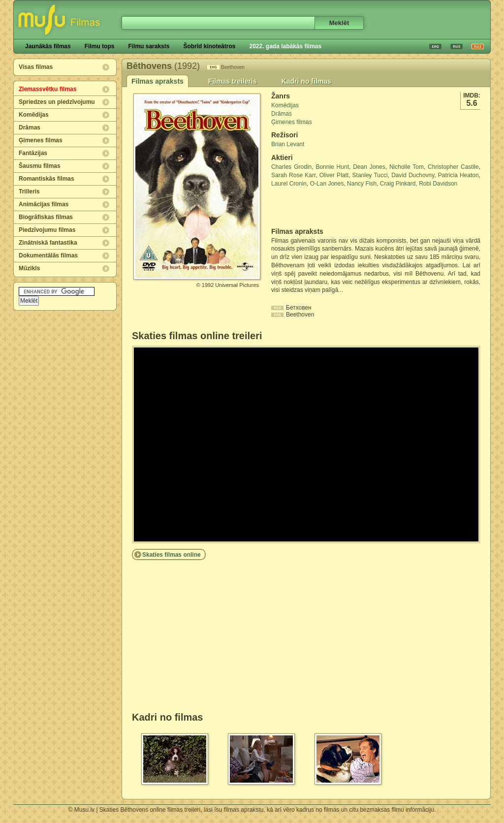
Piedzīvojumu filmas (47, 230)
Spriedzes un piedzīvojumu (57, 102)
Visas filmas (36, 67)
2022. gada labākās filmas (285, 46)
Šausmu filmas (40, 166)
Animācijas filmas (44, 204)
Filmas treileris (233, 81)
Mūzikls (29, 268)
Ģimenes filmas (41, 140)
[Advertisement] (329, 208)
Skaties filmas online (172, 555)
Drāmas (30, 127)
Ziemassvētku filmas (47, 89)
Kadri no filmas (306, 81)
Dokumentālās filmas (48, 255)
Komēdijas (34, 115)
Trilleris (29, 191)
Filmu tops (100, 46)
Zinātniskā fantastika (48, 243)
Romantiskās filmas (47, 179)
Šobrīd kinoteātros (209, 46)
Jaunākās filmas (48, 46)
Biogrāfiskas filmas (46, 217)
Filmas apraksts (157, 81)
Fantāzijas (33, 153)
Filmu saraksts (149, 46)
